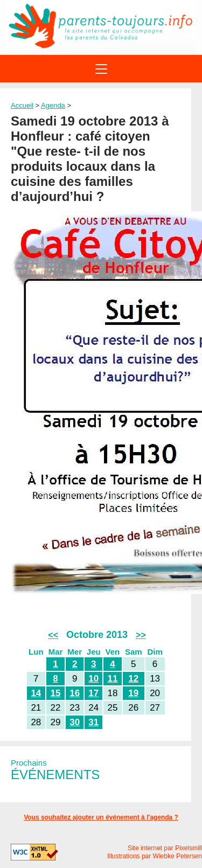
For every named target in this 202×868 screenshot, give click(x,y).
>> (141, 635)
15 (56, 693)
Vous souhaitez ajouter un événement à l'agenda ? (101, 817)
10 (93, 679)
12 (133, 679)
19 (133, 693)
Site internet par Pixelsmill (165, 848)
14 (36, 693)
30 (75, 722)
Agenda (53, 105)
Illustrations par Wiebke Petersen (155, 856)
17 (93, 693)
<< (53, 635)
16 (75, 693)
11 (112, 679)
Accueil (22, 105)
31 (93, 722)
